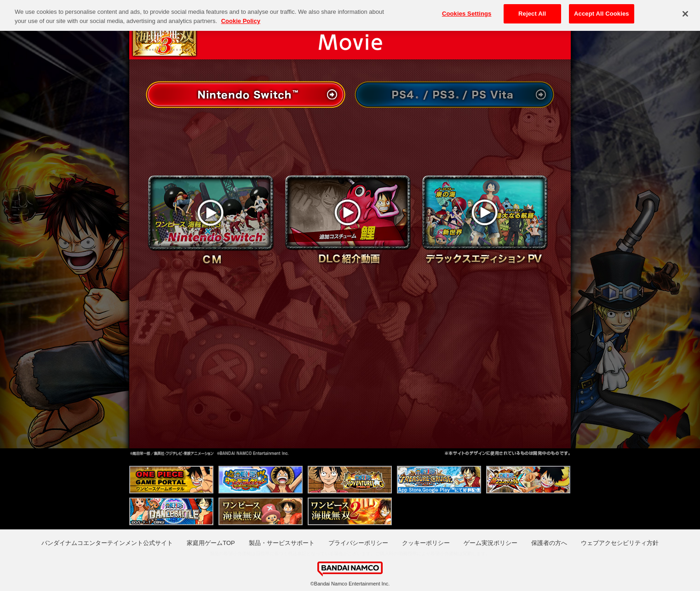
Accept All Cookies (602, 11)
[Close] (685, 11)
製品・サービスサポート (282, 543)
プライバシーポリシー (358, 543)
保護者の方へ (549, 543)
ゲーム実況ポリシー (491, 543)
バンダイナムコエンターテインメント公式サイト (107, 543)
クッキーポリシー (426, 543)
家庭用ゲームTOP (211, 543)
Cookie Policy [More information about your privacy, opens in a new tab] (241, 18)
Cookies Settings (467, 11)
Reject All (532, 11)
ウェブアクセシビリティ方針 (620, 543)
